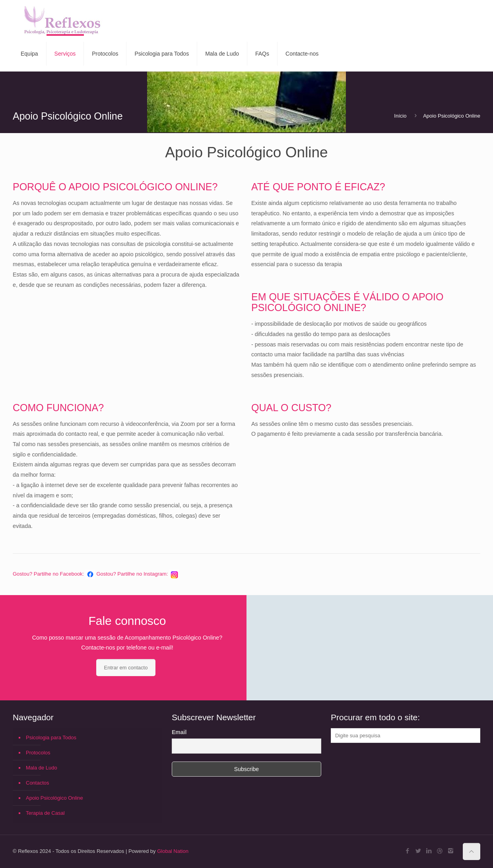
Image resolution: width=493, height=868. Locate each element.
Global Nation (173, 851)
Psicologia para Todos (51, 738)
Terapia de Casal (45, 813)
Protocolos (38, 753)
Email (179, 732)
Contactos (38, 783)
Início (400, 116)
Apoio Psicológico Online (452, 116)
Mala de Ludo (42, 768)
